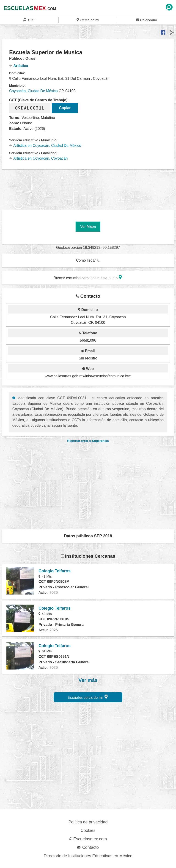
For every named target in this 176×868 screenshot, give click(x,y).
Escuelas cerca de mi (88, 697)
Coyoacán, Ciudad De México (33, 91)
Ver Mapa (88, 226)
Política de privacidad (88, 822)
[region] (88, 187)
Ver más (88, 680)
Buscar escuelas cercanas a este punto (88, 277)
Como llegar (88, 260)
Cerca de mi (88, 20)
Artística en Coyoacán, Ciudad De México (45, 146)
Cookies (88, 830)
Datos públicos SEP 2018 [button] (88, 536)
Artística (19, 66)
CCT (29, 20)
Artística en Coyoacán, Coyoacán (38, 158)
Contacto (88, 847)
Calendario (147, 20)
